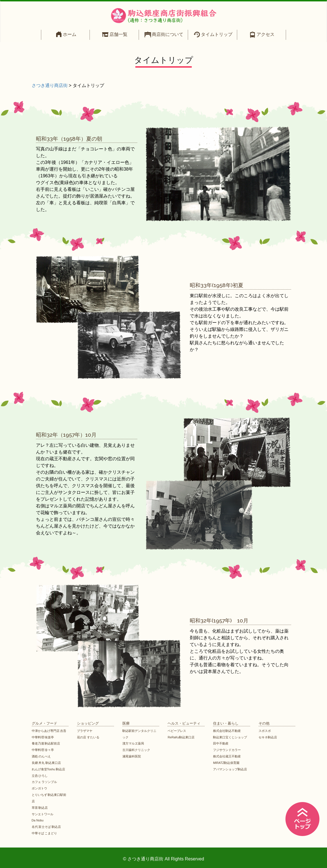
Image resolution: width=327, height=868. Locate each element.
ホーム (70, 34)
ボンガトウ (39, 788)
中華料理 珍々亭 (43, 750)
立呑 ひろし (40, 776)
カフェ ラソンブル (44, 782)
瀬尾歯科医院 (132, 756)
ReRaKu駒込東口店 (181, 737)
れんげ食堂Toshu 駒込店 (49, 769)
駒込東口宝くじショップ (230, 737)
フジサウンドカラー (227, 750)
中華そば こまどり (44, 833)
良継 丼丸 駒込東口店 (46, 763)
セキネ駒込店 (268, 737)
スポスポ (265, 731)
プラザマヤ (85, 731)
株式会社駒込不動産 (227, 731)
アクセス (266, 34)
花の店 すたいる (88, 737)
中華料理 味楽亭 (43, 737)
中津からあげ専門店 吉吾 (49, 731)
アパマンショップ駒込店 (230, 769)
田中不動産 (221, 743)
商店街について (168, 34)
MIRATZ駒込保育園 (227, 763)
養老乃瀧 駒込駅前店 (46, 743)
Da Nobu (38, 820)
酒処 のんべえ (41, 756)
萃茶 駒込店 (40, 808)
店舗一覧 (118, 34)
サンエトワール (43, 814)
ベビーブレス (177, 731)
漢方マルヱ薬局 (133, 743)
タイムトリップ (217, 34)
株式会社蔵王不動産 (227, 756)
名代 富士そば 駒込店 (46, 827)
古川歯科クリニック (136, 750)
